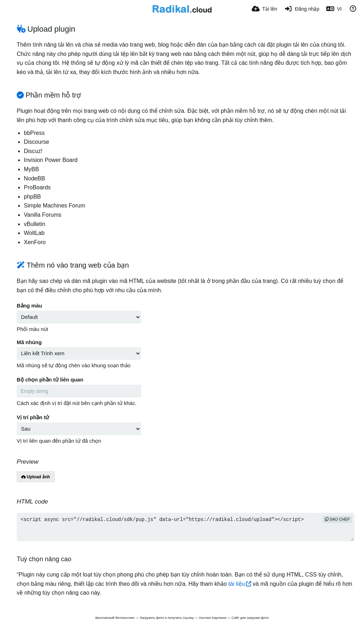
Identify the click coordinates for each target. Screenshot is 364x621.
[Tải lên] (264, 9)
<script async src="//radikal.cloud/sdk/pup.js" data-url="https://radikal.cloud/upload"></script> (186, 527)
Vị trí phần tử (33, 417)
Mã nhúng (29, 342)
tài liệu (236, 584)
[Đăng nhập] (302, 9)
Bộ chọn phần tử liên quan (50, 380)
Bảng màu (30, 306)
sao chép (337, 519)
